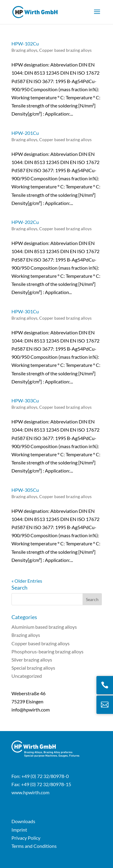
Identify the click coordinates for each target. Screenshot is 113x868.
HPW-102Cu (25, 43)
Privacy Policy (26, 838)
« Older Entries (27, 581)
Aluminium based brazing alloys (44, 627)
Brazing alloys (24, 50)
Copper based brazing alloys (65, 50)
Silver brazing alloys (32, 660)
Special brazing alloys (33, 668)
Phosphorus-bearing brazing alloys (47, 651)
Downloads (23, 821)
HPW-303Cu (25, 400)
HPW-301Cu (25, 311)
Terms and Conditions (34, 846)
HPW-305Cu (25, 490)
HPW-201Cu (25, 133)
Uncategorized (27, 676)
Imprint (19, 830)
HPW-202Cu (25, 222)
